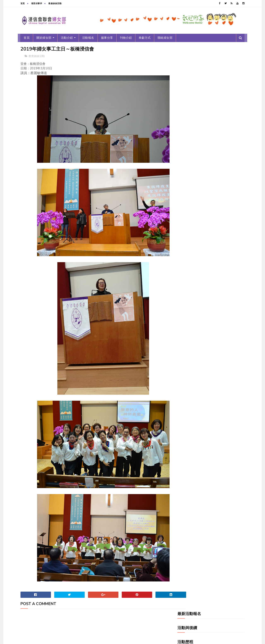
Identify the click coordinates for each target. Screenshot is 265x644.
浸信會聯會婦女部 (52, 639)
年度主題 (185, 148)
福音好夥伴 (37, 4)
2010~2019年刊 (189, 113)
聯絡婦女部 (165, 38)
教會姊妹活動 (55, 4)
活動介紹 (67, 38)
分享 (183, 134)
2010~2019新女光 (190, 120)
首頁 (23, 4)
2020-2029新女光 (190, 127)
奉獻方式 (145, 38)
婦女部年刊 (186, 141)
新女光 (184, 162)
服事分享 (107, 38)
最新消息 (185, 169)
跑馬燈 (184, 197)
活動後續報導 (187, 183)
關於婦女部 (44, 38)
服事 (183, 176)
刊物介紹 (126, 38)
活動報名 (88, 38)
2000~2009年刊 (189, 106)
